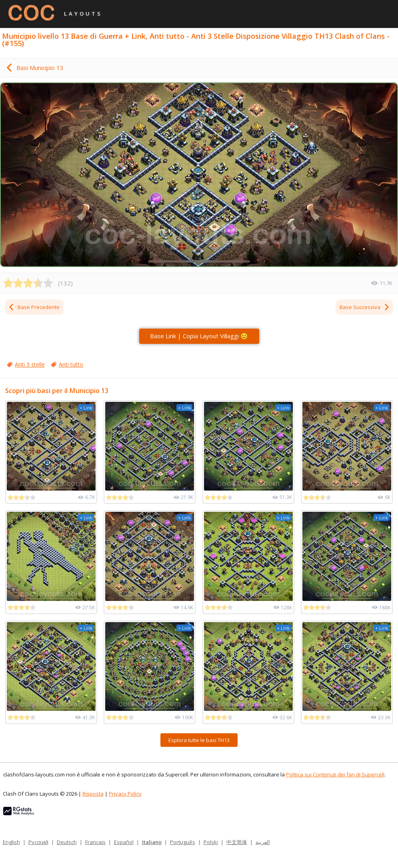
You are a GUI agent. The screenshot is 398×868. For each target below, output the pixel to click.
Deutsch (67, 842)
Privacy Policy (125, 794)
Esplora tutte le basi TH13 (199, 740)
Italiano (152, 842)
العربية (263, 842)
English (11, 842)
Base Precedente (34, 307)
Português (183, 842)
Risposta (93, 794)
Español (124, 842)
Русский (38, 842)
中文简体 (237, 842)
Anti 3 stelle (30, 364)
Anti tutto (71, 364)
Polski (211, 842)
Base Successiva (365, 307)
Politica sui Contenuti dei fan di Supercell (335, 774)
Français (95, 842)
